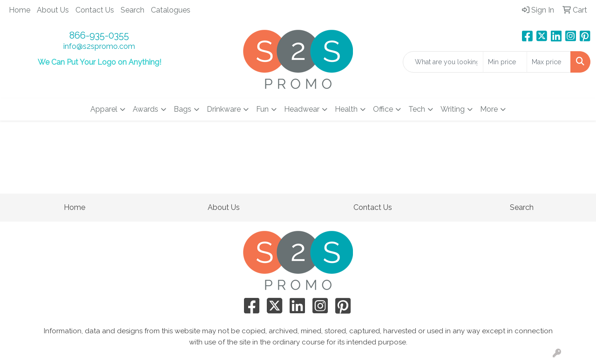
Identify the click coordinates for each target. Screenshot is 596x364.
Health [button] (346, 109)
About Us (53, 10)
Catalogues (171, 10)
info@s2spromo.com (99, 46)
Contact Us (95, 10)
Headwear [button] (302, 109)
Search (132, 10)
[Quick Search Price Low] (505, 62)
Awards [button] (146, 109)
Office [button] (383, 109)
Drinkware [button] (224, 109)
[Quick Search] (443, 62)
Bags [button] (183, 109)
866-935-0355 (99, 35)
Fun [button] (262, 109)
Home (20, 10)
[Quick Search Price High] (549, 62)
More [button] (489, 109)
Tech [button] (417, 109)
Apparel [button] (104, 109)
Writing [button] (453, 109)
